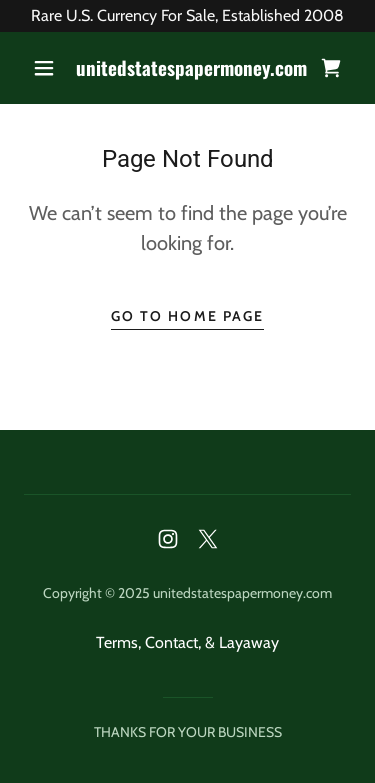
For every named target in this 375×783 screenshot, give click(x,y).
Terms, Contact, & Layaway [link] (187, 642)
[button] (44, 68)
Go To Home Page (187, 316)
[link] (191, 68)
